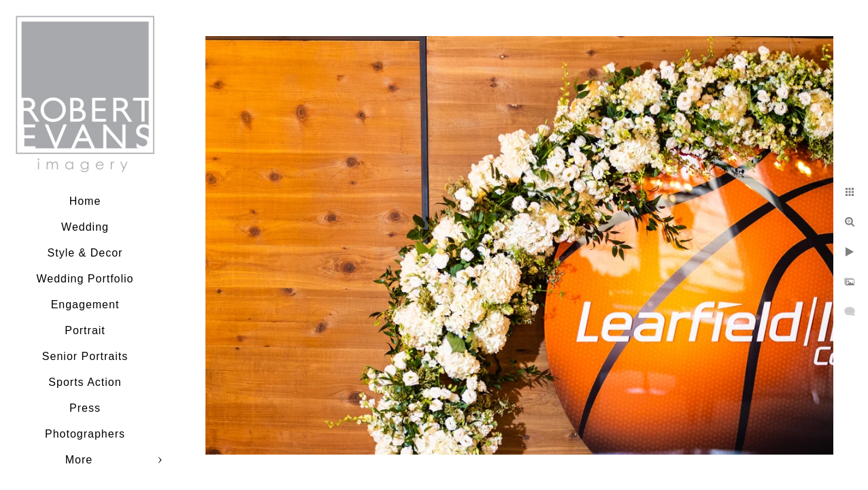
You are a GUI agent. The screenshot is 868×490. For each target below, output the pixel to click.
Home (85, 201)
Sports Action (85, 382)
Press (85, 408)
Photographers (85, 434)
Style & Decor (85, 253)
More (79, 460)
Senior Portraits (85, 356)
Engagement (85, 305)
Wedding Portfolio (85, 279)
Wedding (85, 227)
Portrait (85, 330)
